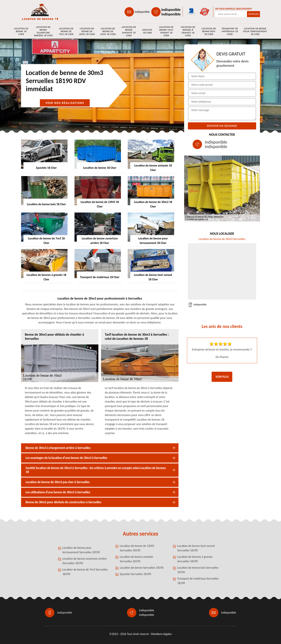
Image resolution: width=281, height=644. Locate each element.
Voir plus (222, 377)
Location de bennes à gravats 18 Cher (188, 31)
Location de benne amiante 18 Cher (129, 31)
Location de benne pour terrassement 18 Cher (255, 31)
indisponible (142, 12)
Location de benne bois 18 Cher (209, 31)
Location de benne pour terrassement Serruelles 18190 (81, 550)
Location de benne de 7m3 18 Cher (66, 31)
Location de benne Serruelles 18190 (142, 568)
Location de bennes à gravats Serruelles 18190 (195, 559)
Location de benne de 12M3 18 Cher (108, 31)
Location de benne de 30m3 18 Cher (87, 31)
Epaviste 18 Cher (147, 31)
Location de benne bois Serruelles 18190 (198, 570)
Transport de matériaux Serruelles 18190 (198, 581)
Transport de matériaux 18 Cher (230, 31)
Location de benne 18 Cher (21, 31)
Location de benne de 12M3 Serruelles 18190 (137, 548)
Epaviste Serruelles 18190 (135, 574)
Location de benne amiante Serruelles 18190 (136, 559)
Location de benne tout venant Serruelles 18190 (196, 548)
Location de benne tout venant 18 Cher (166, 31)
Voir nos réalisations (65, 103)
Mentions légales (161, 634)
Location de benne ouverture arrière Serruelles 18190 (85, 561)
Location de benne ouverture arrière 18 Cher (43, 31)
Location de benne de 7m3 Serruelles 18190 (85, 572)
